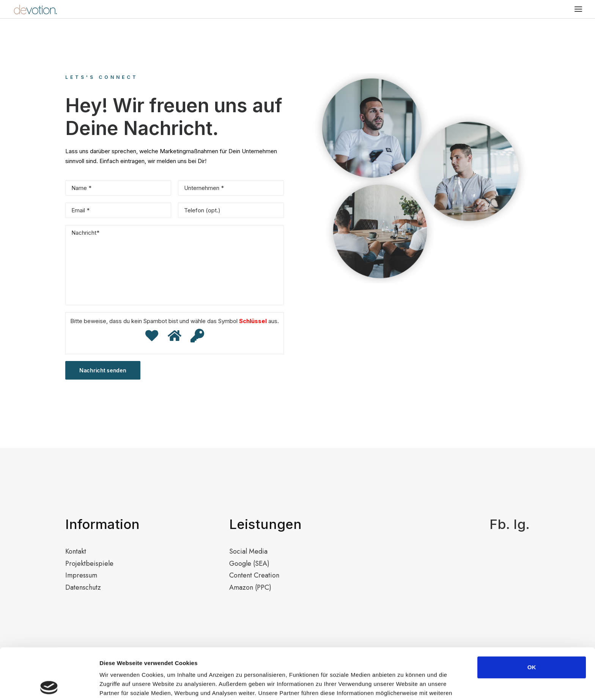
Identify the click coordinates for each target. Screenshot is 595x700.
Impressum (81, 575)
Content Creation (254, 575)
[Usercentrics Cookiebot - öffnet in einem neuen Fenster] (49, 685)
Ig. (522, 524)
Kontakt (76, 551)
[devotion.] (35, 9)
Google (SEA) (249, 563)
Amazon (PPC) (250, 587)
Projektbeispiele (89, 563)
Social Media (248, 551)
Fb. (500, 524)
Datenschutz (83, 587)
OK (532, 616)
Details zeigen (404, 685)
